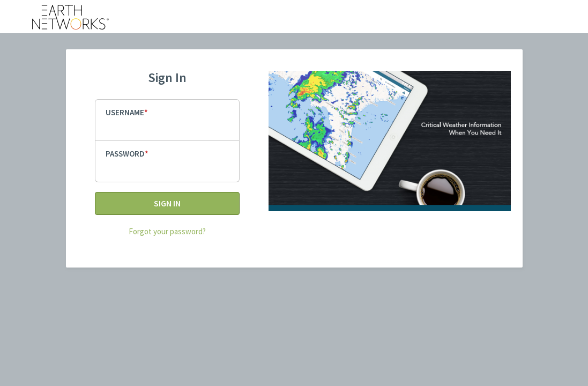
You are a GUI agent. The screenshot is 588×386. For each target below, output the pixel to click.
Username (125, 112)
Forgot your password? (167, 231)
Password (125, 154)
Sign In (167, 203)
